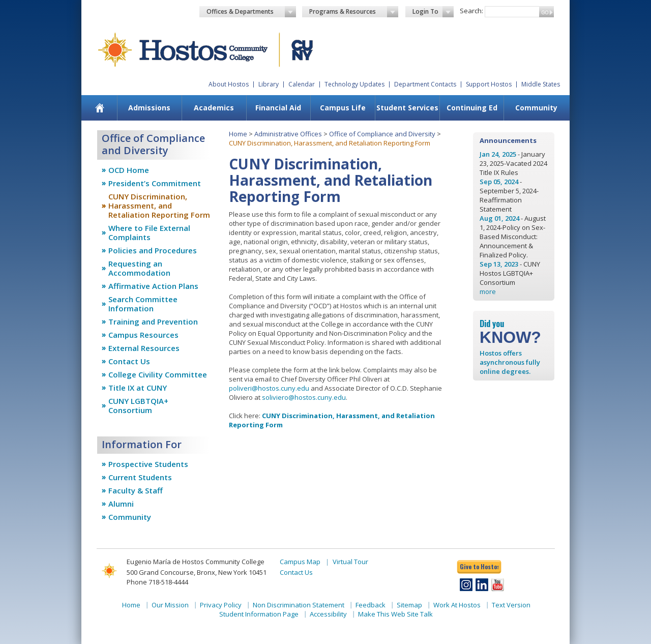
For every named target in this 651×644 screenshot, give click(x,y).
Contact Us (129, 361)
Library (269, 84)
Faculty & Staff (136, 490)
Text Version (511, 605)
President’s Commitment (155, 183)
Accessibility (328, 614)
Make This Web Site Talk (395, 614)
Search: (471, 11)
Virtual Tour (350, 562)
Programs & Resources (354, 12)
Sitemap (409, 605)
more (488, 291)
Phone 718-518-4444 (157, 582)
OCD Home (129, 170)
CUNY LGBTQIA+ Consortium (138, 405)
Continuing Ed (472, 108)
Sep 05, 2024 (499, 182)
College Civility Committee (158, 374)
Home (238, 134)
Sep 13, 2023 (499, 264)
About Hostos (229, 84)
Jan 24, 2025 (498, 154)
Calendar (302, 84)
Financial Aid (278, 108)
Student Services (407, 108)
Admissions (149, 108)
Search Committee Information (143, 304)
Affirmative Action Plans (153, 286)
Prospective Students (148, 464)
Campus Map (300, 562)
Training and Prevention (153, 321)
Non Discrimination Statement (299, 605)
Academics (214, 108)
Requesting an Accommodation (139, 268)
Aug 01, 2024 (499, 218)
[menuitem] (100, 108)
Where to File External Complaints (149, 232)
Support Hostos (489, 84)
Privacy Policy (221, 605)
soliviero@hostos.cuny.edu (304, 397)
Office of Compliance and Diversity (382, 134)
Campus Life (343, 108)
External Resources (144, 348)
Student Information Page (259, 614)
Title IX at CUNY (138, 388)
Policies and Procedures (153, 250)
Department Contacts (425, 84)
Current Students (140, 477)
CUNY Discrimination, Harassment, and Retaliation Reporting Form (159, 206)
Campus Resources (143, 335)
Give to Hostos (479, 566)
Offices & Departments (251, 12)
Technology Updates (354, 84)
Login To (433, 12)
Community (536, 108)
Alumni (121, 504)
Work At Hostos (457, 605)
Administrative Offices (288, 134)
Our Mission (170, 605)
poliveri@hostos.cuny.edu (269, 388)
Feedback (371, 605)
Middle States (541, 84)
